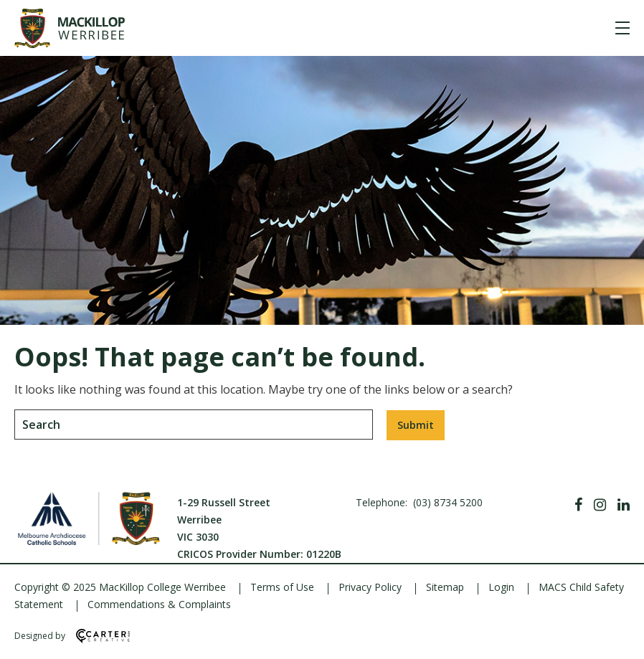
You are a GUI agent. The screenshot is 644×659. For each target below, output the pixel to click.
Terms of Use (282, 587)
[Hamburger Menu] (622, 28)
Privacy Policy (370, 587)
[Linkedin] (624, 505)
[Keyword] (194, 425)
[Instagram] (600, 505)
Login (501, 587)
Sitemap (445, 587)
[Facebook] (578, 505)
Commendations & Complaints (159, 604)
